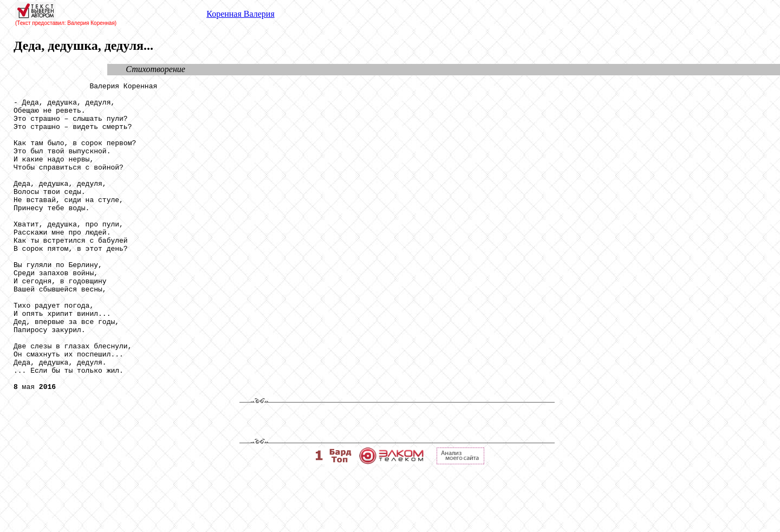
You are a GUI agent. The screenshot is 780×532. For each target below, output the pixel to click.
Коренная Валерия (240, 14)
